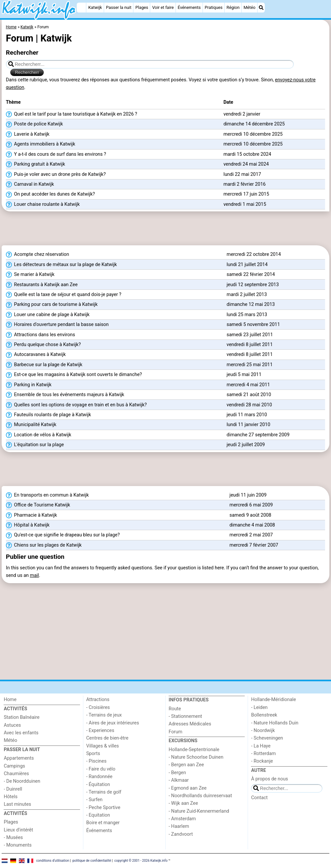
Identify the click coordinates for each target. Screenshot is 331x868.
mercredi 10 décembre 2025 (253, 134)
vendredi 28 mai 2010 (249, 405)
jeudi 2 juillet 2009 (246, 445)
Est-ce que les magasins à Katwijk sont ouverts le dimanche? (74, 375)
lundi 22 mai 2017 (242, 174)
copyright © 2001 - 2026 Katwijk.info (141, 861)
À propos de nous (269, 779)
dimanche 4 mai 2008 (252, 525)
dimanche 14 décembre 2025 (254, 124)
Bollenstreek (264, 715)
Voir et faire (163, 7)
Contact (259, 798)
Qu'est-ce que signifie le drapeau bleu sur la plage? (63, 535)
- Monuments (18, 845)
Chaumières (16, 774)
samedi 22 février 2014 (251, 274)
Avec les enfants (21, 733)
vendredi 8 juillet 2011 (250, 345)
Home (10, 700)
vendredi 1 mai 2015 (245, 204)
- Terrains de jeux (104, 715)
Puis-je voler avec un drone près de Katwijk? (56, 175)
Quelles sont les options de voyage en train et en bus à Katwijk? (76, 405)
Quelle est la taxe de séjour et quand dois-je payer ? (64, 295)
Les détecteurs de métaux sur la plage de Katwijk (61, 265)
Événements (189, 7)
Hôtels (11, 797)
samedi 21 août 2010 (249, 395)
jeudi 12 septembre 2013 (253, 285)
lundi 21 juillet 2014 (247, 265)
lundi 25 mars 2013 (247, 315)
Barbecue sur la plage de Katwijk (44, 365)
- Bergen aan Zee (186, 765)
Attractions (98, 700)
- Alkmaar (179, 780)
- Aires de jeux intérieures (113, 723)
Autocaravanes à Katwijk (36, 355)
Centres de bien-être (107, 738)
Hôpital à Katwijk (28, 525)
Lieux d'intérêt (18, 830)
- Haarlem (179, 826)
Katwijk (95, 7)
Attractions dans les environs (41, 335)
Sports (93, 754)
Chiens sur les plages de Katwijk (44, 545)
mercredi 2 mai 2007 (251, 535)
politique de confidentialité (92, 861)
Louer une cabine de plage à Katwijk (48, 315)
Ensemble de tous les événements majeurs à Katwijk (65, 395)
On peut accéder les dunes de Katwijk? (50, 194)
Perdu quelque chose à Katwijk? (43, 345)
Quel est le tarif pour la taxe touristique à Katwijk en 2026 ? (72, 114)
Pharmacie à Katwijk (31, 515)
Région (233, 7)
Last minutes (17, 804)
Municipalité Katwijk (31, 425)
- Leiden (259, 707)
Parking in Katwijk (29, 385)
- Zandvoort (181, 834)
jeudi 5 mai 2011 (244, 375)
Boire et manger (103, 823)
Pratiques (214, 7)
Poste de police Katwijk (34, 124)
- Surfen (94, 800)
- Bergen (177, 773)
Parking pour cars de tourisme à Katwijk (52, 305)
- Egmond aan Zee (188, 788)
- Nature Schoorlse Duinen (196, 757)
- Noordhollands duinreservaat (200, 796)
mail (34, 575)
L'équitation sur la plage (35, 445)
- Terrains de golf (104, 792)
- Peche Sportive (103, 808)
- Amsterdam (182, 819)
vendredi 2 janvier (242, 114)
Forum (175, 732)
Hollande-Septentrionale (194, 750)
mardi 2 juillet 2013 (247, 295)
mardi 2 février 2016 (244, 184)
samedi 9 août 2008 (250, 515)
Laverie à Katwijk (28, 134)
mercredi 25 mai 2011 (250, 365)
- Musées (13, 838)
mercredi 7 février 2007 (254, 545)
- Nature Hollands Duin (275, 723)
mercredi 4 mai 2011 (248, 385)
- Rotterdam (263, 754)
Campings (14, 766)
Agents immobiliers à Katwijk (41, 144)
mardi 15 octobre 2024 (247, 154)
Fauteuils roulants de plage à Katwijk (48, 415)
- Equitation (98, 815)
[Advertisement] (165, 231)
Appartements (19, 758)
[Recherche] (261, 8)
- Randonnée (99, 777)
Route (175, 709)
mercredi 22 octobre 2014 (254, 254)
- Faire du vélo (101, 769)
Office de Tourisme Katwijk (38, 505)
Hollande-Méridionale (273, 700)
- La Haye (261, 746)
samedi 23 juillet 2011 (250, 335)
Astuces (12, 725)
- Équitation (98, 785)
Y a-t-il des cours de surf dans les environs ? (56, 154)
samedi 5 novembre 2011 (253, 325)
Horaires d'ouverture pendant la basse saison (57, 325)
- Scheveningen (267, 738)
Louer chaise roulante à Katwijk (43, 204)
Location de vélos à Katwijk (39, 435)
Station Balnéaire (22, 717)
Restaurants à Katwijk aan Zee (42, 285)
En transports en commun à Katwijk (47, 495)
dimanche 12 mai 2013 (251, 304)
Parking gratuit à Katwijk (36, 164)
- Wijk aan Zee (183, 803)
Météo (249, 7)
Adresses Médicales (190, 724)
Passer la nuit (119, 7)
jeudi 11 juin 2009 (248, 495)
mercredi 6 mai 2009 (251, 505)
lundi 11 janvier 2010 (248, 425)
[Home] (81, 8)
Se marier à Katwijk (30, 275)
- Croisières (98, 707)
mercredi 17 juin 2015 (246, 194)
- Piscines (97, 761)
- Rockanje (262, 761)
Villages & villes (103, 746)
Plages (142, 7)
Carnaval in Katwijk (30, 184)
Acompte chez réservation (38, 255)
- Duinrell (13, 789)
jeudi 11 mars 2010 (247, 415)
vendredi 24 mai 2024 (246, 164)
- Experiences (100, 731)
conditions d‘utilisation (53, 861)
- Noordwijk (263, 731)
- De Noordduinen (22, 781)
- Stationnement (185, 716)
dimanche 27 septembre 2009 (258, 435)
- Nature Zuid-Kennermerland (199, 811)
